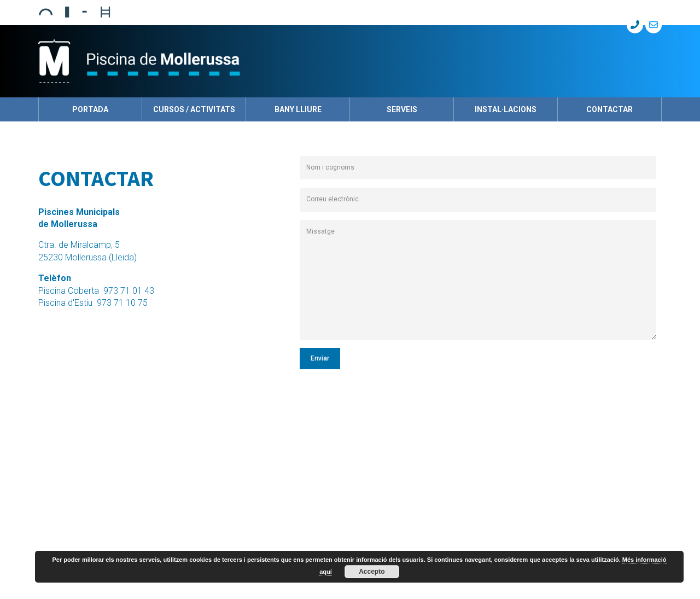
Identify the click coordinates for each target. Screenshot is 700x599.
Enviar (320, 358)
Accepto (372, 572)
